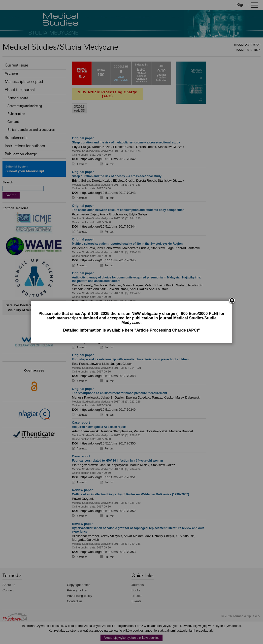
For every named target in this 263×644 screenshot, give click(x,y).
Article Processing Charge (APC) (167, 330)
